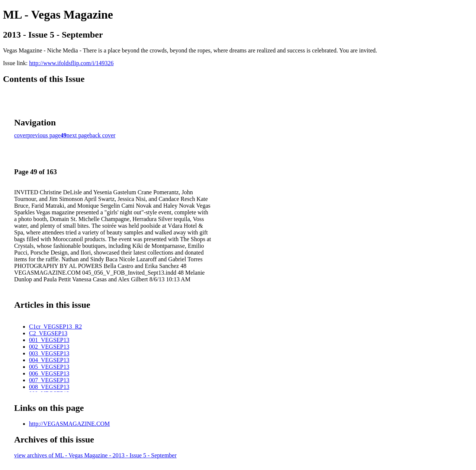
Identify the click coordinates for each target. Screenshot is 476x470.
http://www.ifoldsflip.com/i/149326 (71, 63)
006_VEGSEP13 (49, 373)
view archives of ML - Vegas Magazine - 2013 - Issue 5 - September (95, 455)
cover (21, 135)
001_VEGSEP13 (49, 340)
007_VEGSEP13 (49, 380)
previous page (44, 135)
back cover (103, 135)
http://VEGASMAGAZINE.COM (69, 424)
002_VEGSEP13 (49, 347)
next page (78, 135)
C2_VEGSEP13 (48, 333)
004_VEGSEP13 (49, 360)
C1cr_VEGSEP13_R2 (55, 327)
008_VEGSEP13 (49, 387)
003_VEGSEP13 (49, 353)
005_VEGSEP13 (49, 367)
